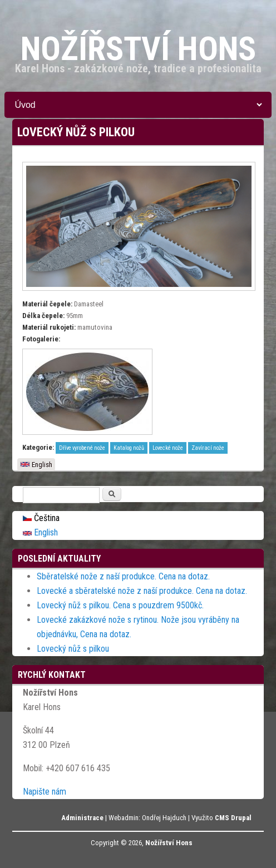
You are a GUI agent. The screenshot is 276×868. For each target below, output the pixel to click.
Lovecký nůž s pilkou (73, 649)
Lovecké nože (168, 448)
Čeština (41, 518)
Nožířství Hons (169, 843)
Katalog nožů (129, 448)
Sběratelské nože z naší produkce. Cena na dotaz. (123, 576)
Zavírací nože (208, 448)
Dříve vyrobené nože (82, 448)
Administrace (82, 818)
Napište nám (45, 792)
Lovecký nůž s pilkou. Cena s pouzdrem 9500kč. (120, 605)
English (36, 465)
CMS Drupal (233, 818)
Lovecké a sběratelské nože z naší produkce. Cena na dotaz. (142, 591)
